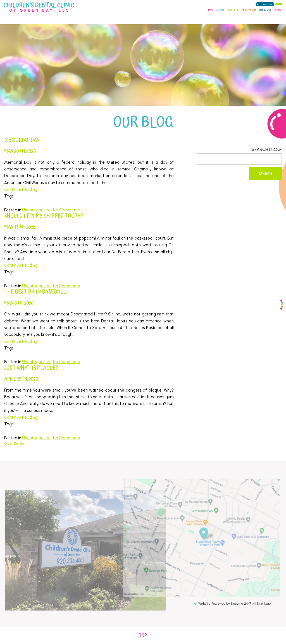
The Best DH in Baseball (35, 292)
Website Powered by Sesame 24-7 (227, 603)
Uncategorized (36, 210)
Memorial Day (22, 140)
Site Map (264, 604)
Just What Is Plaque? (31, 368)
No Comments (66, 210)
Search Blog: (267, 149)
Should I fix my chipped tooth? (44, 216)
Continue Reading (21, 189)
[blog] (270, 331)
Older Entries (14, 443)
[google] (272, 295)
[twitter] (275, 307)
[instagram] (272, 319)
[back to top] (143, 636)
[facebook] (270, 282)
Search (265, 174)
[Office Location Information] (209, 531)
